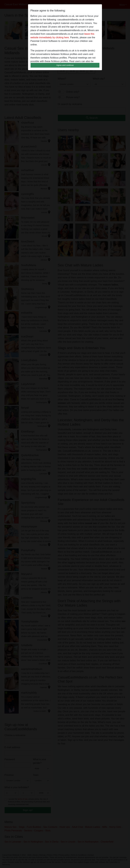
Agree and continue (65, 65)
